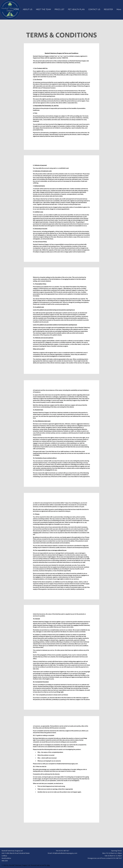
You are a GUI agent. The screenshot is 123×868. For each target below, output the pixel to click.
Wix (48, 865)
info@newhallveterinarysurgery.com (65, 853)
